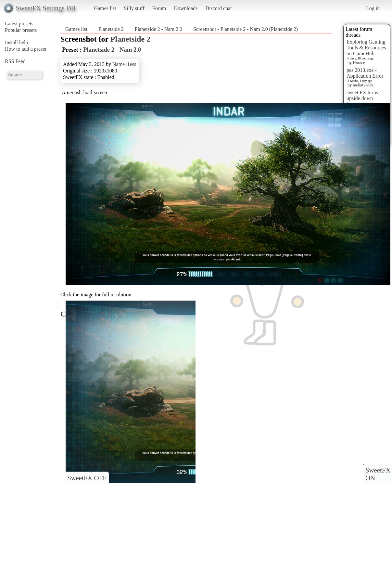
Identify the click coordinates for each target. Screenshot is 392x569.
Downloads (186, 8)
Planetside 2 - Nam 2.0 (158, 29)
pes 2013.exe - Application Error (365, 73)
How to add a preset (26, 49)
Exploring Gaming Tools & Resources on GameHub (366, 48)
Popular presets (21, 30)
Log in (373, 8)
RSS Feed (15, 61)
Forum (159, 8)
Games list (105, 8)
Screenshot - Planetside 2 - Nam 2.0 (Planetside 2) (246, 29)
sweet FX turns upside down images (362, 98)
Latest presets (19, 24)
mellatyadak (363, 85)
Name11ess (124, 64)
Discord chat (218, 8)
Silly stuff (134, 8)
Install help (17, 42)
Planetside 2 (111, 29)
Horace (359, 63)
